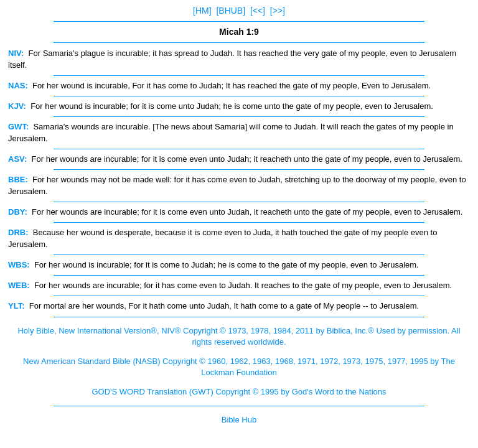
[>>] (278, 11)
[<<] (258, 11)
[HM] (202, 11)
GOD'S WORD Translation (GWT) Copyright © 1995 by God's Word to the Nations (239, 392)
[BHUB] (231, 11)
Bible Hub (239, 420)
